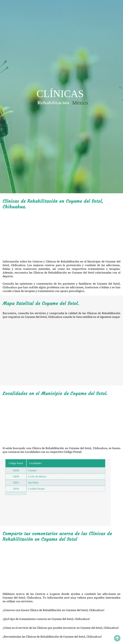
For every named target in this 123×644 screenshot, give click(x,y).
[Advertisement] (61, 235)
